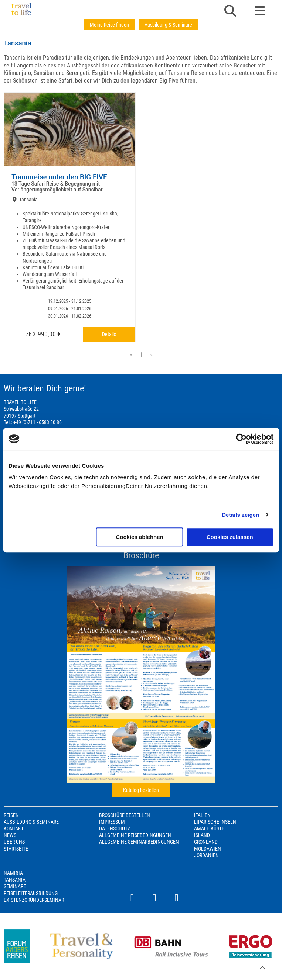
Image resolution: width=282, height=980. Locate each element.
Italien (202, 815)
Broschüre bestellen (125, 815)
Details (109, 334)
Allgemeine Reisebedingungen (135, 835)
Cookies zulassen (230, 537)
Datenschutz (115, 828)
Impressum (112, 822)
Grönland (206, 842)
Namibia (13, 873)
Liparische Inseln (215, 822)
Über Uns (14, 842)
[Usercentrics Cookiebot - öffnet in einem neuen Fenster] (241, 439)
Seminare (15, 886)
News (10, 835)
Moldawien (208, 849)
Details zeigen (240, 515)
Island (202, 835)
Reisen (11, 815)
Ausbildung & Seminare (168, 25)
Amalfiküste (209, 828)
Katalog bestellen (141, 790)
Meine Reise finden (109, 25)
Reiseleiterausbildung (31, 893)
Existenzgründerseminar (34, 900)
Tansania (15, 880)
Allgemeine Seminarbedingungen (139, 842)
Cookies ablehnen (139, 537)
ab (43, 334)
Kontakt (14, 828)
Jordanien (206, 855)
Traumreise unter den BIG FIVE (59, 177)
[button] (230, 11)
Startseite (16, 849)
